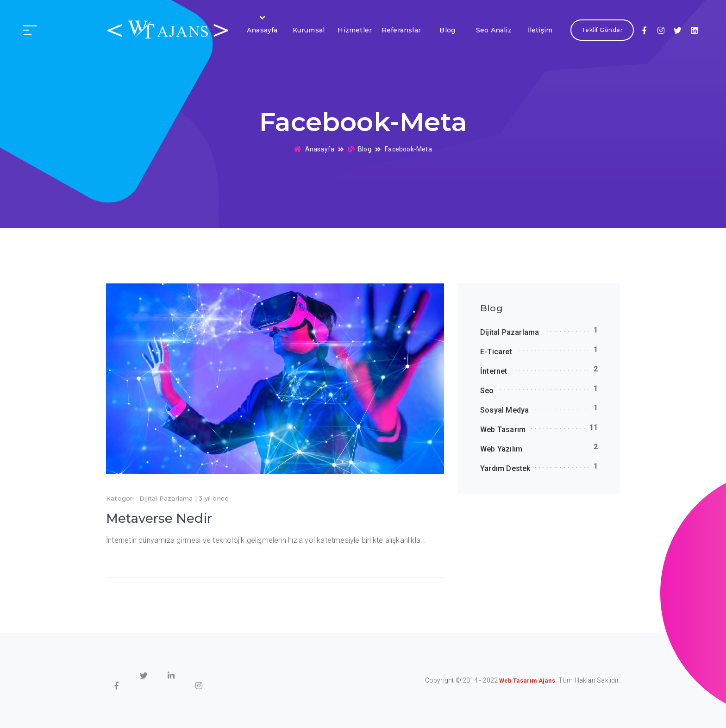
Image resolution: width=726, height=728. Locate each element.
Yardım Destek (505, 468)
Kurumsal (309, 30)
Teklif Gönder (602, 30)
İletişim (540, 30)
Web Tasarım (503, 430)
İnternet (494, 371)
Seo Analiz (494, 30)
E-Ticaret (496, 352)
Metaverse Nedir (159, 518)
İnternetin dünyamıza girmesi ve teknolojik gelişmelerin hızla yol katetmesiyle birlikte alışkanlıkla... (266, 540)
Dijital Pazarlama (166, 498)
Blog (447, 30)
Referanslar (401, 30)
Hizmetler (355, 30)
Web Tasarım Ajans (527, 681)
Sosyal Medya (504, 410)
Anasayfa (262, 30)
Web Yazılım (501, 449)
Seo (487, 391)
